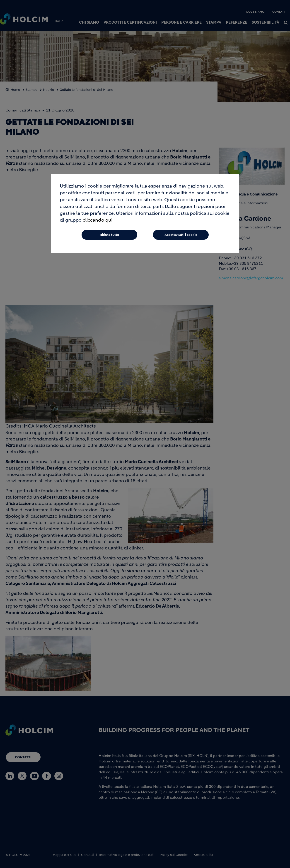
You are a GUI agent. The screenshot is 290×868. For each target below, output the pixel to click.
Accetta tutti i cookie (181, 237)
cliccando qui (98, 222)
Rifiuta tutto (109, 237)
